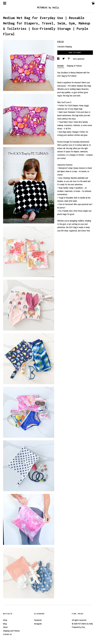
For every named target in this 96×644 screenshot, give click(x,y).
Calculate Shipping (65, 47)
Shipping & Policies (74, 66)
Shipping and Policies (11, 631)
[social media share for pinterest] (69, 59)
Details (61, 66)
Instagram (38, 624)
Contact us (7, 634)
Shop (5, 620)
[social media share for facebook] (59, 59)
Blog (5, 624)
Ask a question (79, 59)
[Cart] (93, 4)
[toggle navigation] (5, 3)
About (5, 627)
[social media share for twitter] (64, 59)
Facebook (38, 620)
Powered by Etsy (78, 627)
